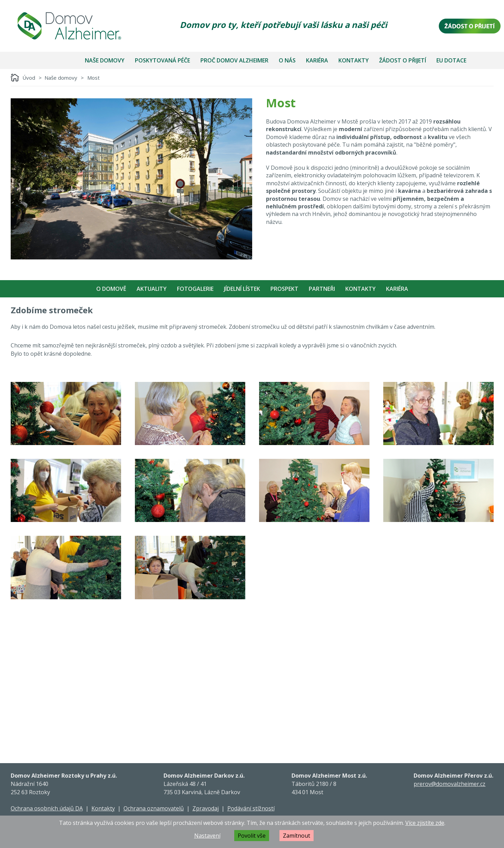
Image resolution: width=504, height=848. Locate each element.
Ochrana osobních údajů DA (47, 808)
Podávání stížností (251, 808)
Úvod (29, 78)
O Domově (111, 289)
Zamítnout (297, 836)
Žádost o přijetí (403, 60)
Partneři (322, 289)
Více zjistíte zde (425, 823)
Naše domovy (105, 60)
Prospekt (284, 289)
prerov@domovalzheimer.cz (449, 784)
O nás (287, 60)
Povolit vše (252, 836)
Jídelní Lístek (242, 289)
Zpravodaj (206, 808)
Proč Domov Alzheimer (234, 60)
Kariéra (317, 60)
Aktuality (152, 289)
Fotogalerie (195, 289)
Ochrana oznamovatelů (154, 808)
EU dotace (451, 60)
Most (93, 78)
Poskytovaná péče (162, 60)
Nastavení (207, 836)
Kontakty (354, 60)
